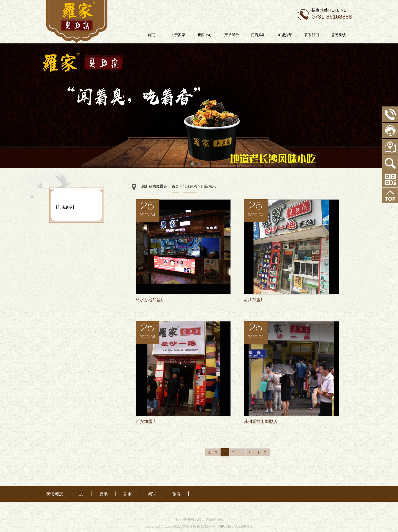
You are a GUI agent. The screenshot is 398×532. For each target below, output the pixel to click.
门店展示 (209, 186)
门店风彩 (270, 35)
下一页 (262, 452)
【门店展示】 (65, 207)
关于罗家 (190, 35)
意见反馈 (351, 35)
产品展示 (244, 35)
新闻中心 (217, 35)
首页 (164, 35)
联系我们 (324, 35)
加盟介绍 (297, 35)
